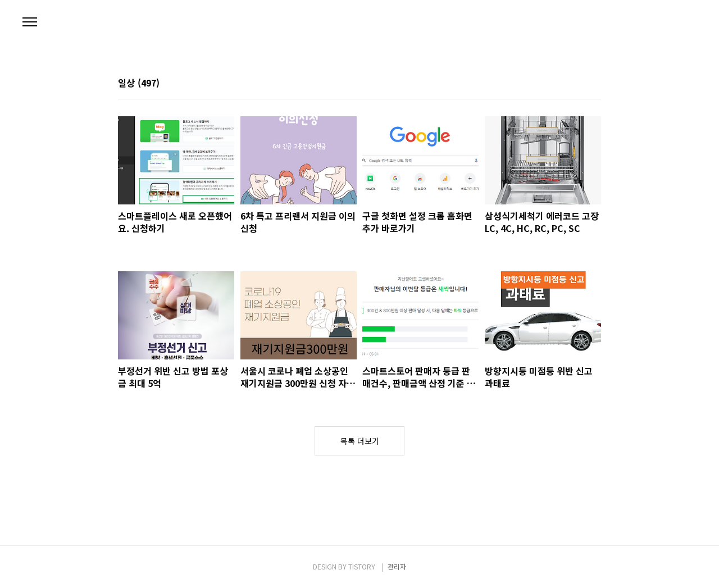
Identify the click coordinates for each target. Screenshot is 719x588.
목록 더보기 (360, 441)
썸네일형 (579, 84)
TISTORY (362, 566)
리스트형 (594, 84)
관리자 (397, 566)
